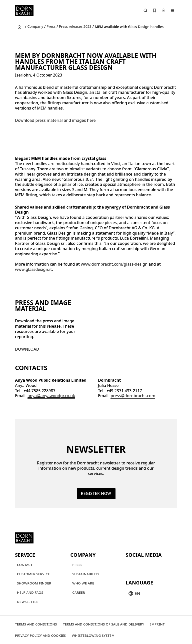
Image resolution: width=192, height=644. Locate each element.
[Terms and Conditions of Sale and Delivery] (104, 624)
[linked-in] (166, 565)
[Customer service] (33, 574)
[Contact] (25, 565)
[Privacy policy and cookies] (40, 635)
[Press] (77, 565)
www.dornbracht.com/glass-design (114, 264)
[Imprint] (157, 624)
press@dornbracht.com (133, 396)
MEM (42, 108)
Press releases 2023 (75, 27)
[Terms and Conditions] (36, 624)
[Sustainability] (86, 574)
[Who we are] (83, 583)
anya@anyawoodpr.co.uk (51, 396)
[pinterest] (148, 565)
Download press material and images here (55, 120)
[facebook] (157, 565)
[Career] (79, 592)
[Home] (24, 11)
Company (35, 27)
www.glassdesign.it (33, 269)
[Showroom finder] (34, 583)
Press (51, 27)
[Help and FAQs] (30, 592)
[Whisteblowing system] (93, 635)
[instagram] (139, 565)
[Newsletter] (28, 602)
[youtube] (130, 565)
